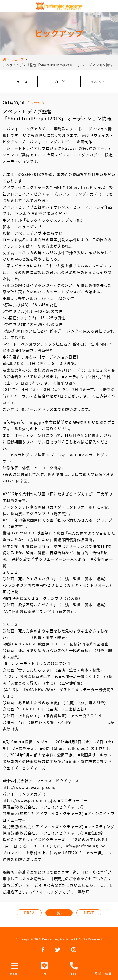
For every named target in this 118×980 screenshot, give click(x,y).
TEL (74, 969)
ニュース (20, 82)
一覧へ (59, 913)
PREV (29, 913)
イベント (98, 82)
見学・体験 (104, 969)
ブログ (59, 82)
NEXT (89, 913)
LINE (45, 969)
